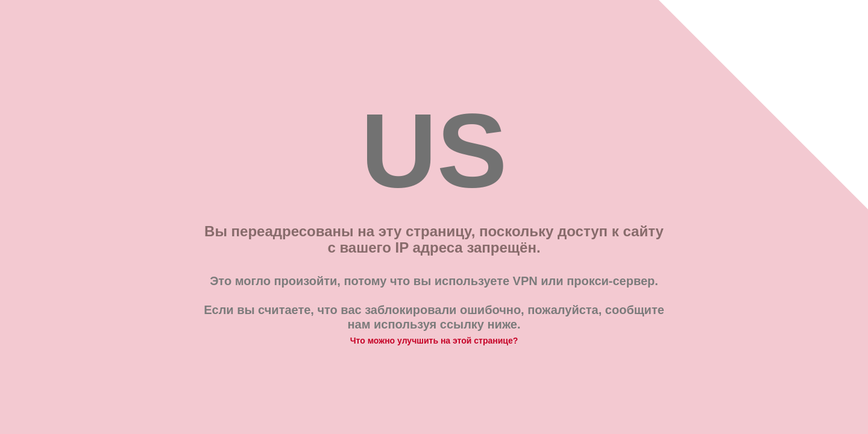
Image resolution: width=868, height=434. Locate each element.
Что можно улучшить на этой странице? (434, 341)
